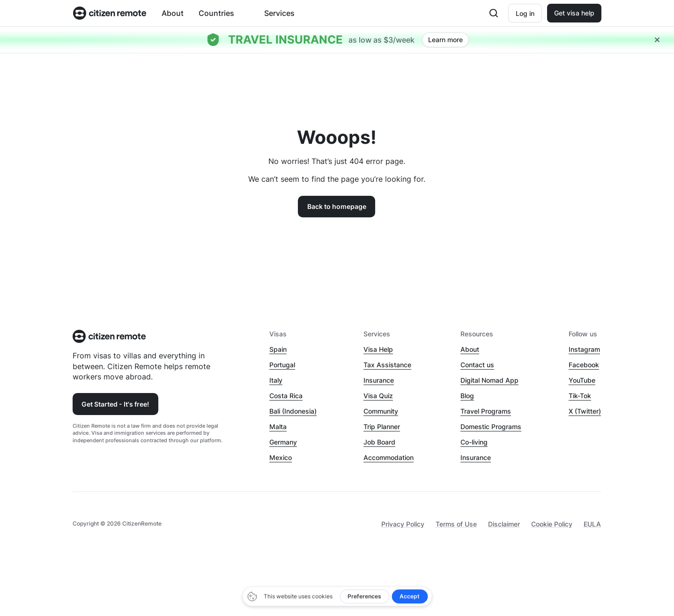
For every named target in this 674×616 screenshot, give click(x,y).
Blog (467, 396)
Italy (276, 380)
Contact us (477, 365)
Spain (278, 349)
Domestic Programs (491, 427)
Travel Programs (486, 411)
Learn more (445, 40)
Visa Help (378, 349)
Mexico (281, 457)
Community (381, 411)
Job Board (379, 442)
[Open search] (494, 13)
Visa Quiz (378, 396)
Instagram (584, 349)
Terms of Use (456, 524)
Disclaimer (504, 524)
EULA (592, 524)
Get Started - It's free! (115, 404)
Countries (216, 13)
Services (279, 13)
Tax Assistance (387, 365)
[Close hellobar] (657, 40)
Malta (278, 427)
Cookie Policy (552, 524)
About (173, 13)
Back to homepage (337, 206)
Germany (283, 442)
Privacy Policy (403, 524)
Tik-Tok (580, 396)
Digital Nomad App (489, 380)
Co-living (474, 442)
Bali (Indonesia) (293, 411)
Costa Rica (286, 396)
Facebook (584, 365)
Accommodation (389, 457)
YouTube (582, 380)
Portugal (282, 365)
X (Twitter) (585, 411)
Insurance (379, 380)
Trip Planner (382, 427)
